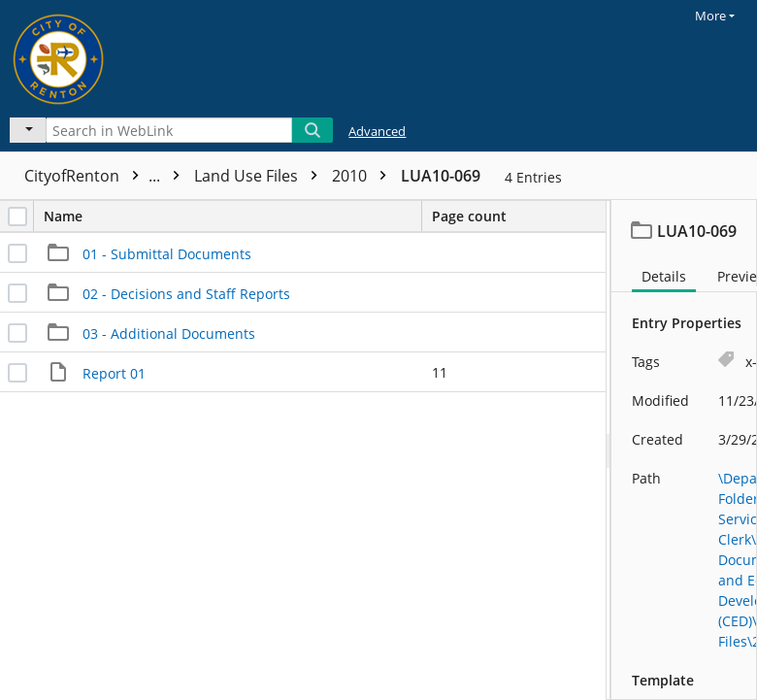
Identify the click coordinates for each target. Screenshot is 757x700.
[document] (684, 450)
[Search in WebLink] (169, 130)
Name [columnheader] (232, 216)
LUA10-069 (441, 176)
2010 (364, 176)
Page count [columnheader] (469, 216)
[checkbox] (17, 217)
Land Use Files (261, 176)
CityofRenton (107, 176)
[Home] (82, 56)
